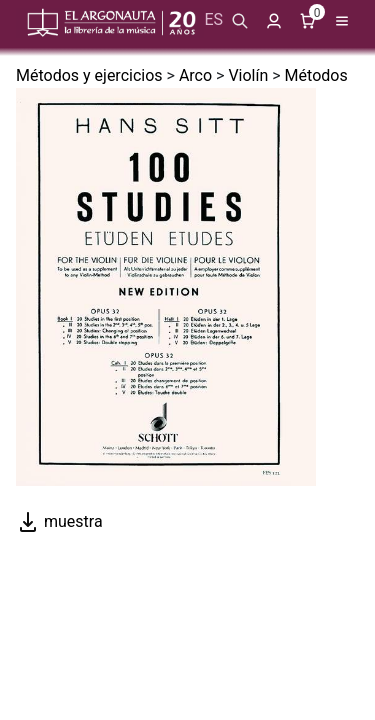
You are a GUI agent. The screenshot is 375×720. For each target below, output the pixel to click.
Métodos (316, 75)
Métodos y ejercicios (89, 75)
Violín (248, 75)
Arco (195, 75)
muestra (59, 521)
